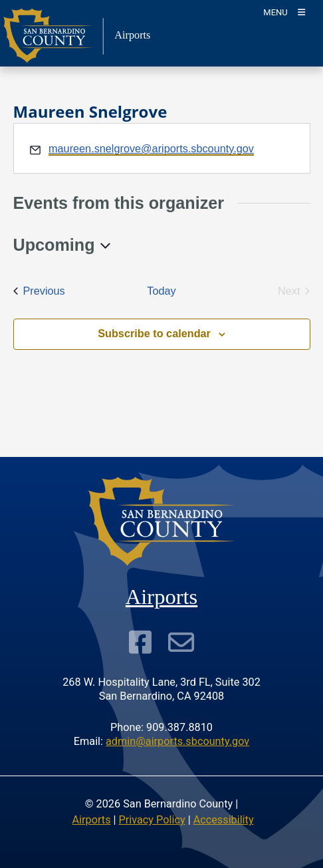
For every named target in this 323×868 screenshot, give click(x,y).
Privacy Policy (152, 820)
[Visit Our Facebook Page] (140, 642)
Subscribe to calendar (154, 333)
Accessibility (224, 820)
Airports (91, 820)
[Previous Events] (39, 291)
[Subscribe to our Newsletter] (181, 642)
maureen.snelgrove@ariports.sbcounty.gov (151, 148)
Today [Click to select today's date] (161, 291)
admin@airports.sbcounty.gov (177, 741)
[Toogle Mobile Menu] (284, 12)
